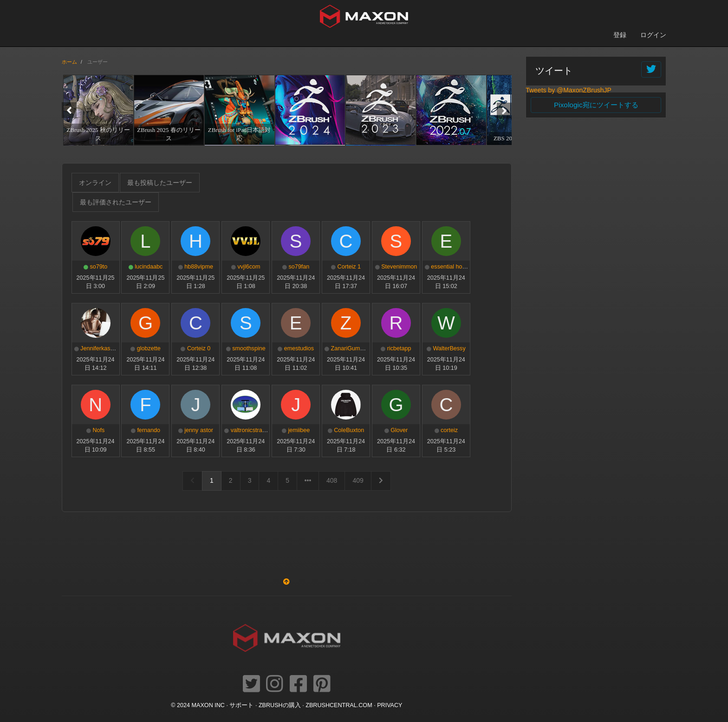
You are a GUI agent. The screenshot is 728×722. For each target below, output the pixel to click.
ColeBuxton (349, 430)
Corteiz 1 (349, 267)
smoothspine (249, 348)
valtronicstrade (250, 430)
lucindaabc (149, 267)
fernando (149, 430)
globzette (149, 348)
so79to (98, 267)
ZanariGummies (352, 348)
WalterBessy (449, 348)
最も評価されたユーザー (116, 202)
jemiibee (299, 430)
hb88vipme (199, 267)
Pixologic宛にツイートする (596, 105)
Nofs (98, 430)
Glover (399, 430)
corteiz (449, 430)
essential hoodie (452, 267)
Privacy (390, 705)
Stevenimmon (399, 267)
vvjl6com (249, 267)
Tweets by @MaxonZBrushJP (569, 90)
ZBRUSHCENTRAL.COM (339, 705)
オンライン (95, 183)
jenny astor (199, 430)
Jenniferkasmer (100, 348)
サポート (241, 705)
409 (358, 480)
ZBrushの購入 (280, 705)
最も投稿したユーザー (160, 183)
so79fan (299, 267)
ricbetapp (399, 348)
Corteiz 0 (199, 348)
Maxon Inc (208, 705)
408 (332, 480)
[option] (97, 110)
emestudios (299, 348)
